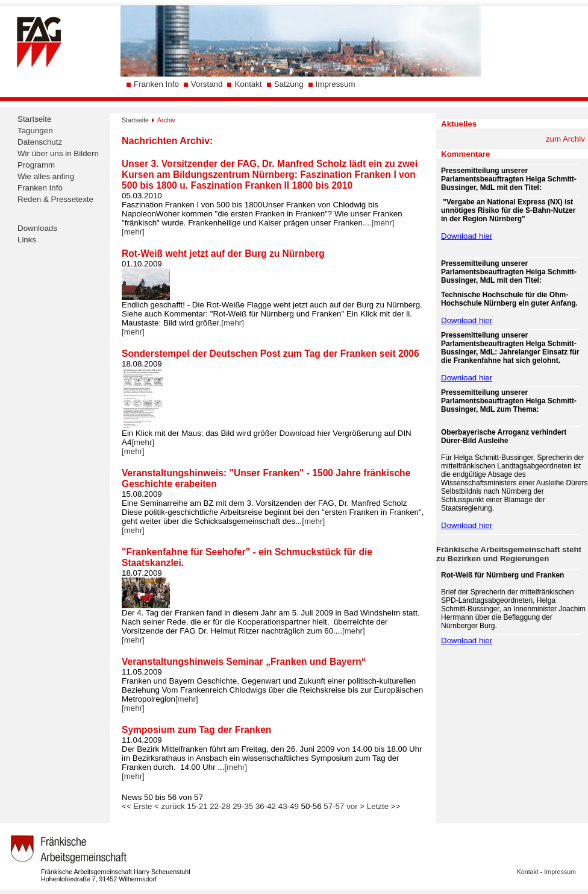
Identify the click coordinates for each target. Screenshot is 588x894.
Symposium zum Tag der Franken (196, 730)
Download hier (467, 236)
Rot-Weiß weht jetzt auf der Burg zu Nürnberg (223, 253)
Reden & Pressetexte (55, 199)
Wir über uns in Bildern (58, 153)
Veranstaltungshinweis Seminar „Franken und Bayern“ (244, 662)
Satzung (289, 84)
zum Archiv (565, 139)
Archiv (166, 120)
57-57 (334, 806)
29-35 (243, 806)
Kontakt (248, 84)
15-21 (198, 806)
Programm (36, 165)
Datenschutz (40, 142)
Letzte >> (384, 806)
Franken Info (156, 84)
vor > (355, 806)
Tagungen (35, 131)
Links (27, 240)
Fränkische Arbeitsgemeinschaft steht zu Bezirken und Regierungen (509, 554)
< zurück (170, 806)
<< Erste (137, 806)
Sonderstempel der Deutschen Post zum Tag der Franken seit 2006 (271, 354)
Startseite (34, 119)
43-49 (289, 806)
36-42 (266, 806)
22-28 (220, 806)
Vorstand (207, 84)
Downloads (37, 228)
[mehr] (383, 223)
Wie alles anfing (46, 176)
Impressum (336, 84)
